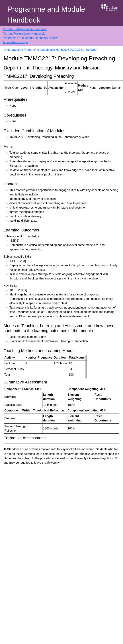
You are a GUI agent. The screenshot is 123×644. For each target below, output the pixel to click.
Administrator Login (15, 42)
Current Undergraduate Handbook (25, 29)
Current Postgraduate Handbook (24, 34)
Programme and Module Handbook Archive (31, 38)
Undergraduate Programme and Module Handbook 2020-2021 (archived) (51, 50)
